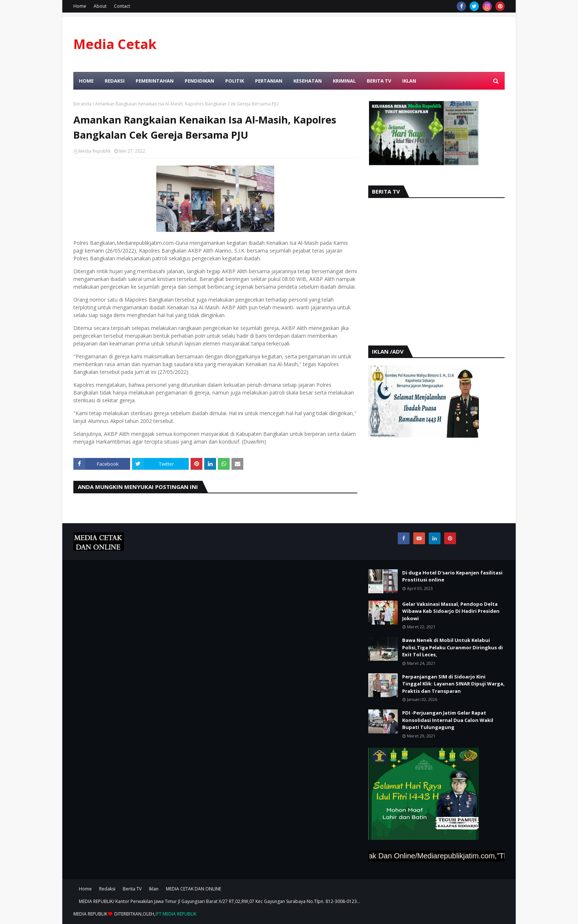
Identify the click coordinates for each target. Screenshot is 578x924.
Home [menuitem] (86, 81)
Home (80, 6)
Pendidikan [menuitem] (199, 81)
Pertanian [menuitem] (269, 81)
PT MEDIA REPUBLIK (176, 914)
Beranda (82, 104)
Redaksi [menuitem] (115, 81)
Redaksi (107, 889)
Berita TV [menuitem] (379, 81)
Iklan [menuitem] (409, 81)
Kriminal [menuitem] (344, 81)
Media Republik (95, 151)
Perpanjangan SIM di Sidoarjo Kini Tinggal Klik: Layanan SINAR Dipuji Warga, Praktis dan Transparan (453, 684)
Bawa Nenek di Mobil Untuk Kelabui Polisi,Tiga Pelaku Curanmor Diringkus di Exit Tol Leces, (452, 647)
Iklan (154, 889)
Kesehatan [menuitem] (308, 81)
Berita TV (132, 889)
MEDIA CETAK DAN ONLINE (194, 889)
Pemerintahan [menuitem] (155, 81)
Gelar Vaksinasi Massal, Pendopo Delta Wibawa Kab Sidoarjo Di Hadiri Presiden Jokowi (451, 611)
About (100, 6)
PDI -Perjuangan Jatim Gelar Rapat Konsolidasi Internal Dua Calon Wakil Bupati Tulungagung (448, 720)
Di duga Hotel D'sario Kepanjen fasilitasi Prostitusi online (452, 576)
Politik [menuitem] (235, 81)
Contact (122, 6)
